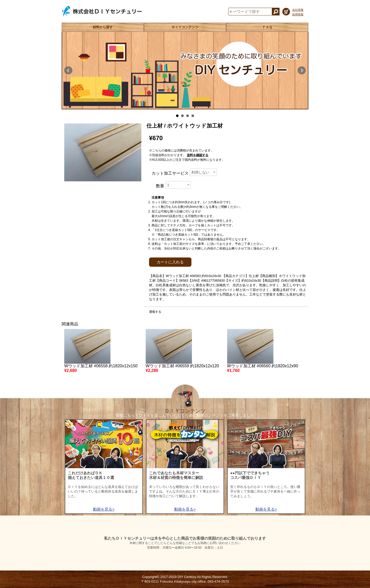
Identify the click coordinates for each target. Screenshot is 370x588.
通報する (155, 312)
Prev (68, 70)
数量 (160, 186)
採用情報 (298, 14)
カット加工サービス (170, 173)
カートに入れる (170, 262)
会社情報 (298, 10)
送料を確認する (198, 155)
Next (302, 70)
